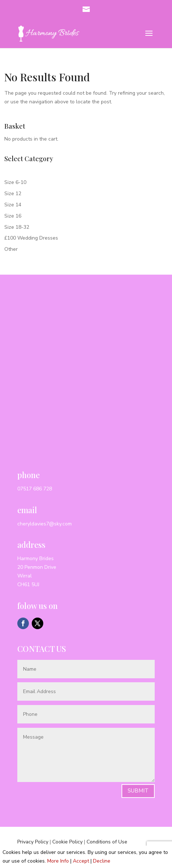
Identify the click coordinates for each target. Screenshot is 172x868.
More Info (58, 861)
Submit (138, 791)
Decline (102, 861)
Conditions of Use (107, 842)
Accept (81, 861)
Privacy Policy (33, 842)
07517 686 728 (35, 489)
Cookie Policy (67, 842)
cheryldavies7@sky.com (45, 524)
